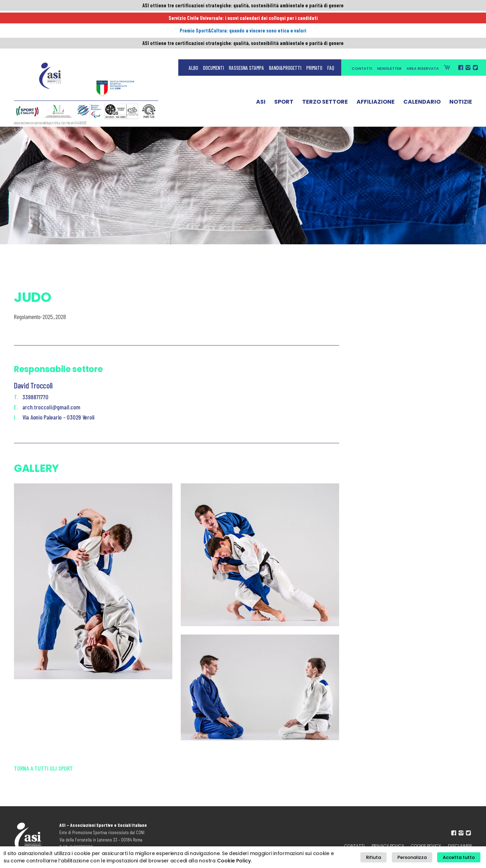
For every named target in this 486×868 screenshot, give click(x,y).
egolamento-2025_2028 (41, 317)
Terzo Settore (325, 57)
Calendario (422, 57)
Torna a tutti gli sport (43, 774)
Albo (193, 21)
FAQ (331, 21)
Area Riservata (423, 22)
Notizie (461, 57)
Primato (314, 21)
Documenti (214, 21)
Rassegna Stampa (246, 21)
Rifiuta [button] (383, 857)
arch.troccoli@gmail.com (51, 407)
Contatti (362, 22)
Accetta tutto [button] (461, 857)
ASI (261, 57)
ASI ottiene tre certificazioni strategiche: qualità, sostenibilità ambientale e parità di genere (243, 6)
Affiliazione (376, 57)
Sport (284, 57)
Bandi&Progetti (285, 21)
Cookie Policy (234, 861)
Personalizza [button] (418, 857)
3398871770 (35, 397)
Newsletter (389, 22)
